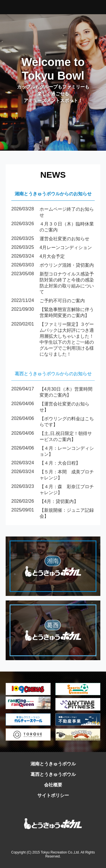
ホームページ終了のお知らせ (53, 212)
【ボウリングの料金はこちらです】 (53, 422)
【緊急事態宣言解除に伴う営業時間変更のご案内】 (53, 313)
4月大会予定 (38, 257)
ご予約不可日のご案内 (48, 301)
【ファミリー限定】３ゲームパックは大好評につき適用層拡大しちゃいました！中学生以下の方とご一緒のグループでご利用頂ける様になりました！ (53, 339)
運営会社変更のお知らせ (50, 239)
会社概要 (53, 785)
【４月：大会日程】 (46, 463)
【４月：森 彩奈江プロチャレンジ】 (53, 490)
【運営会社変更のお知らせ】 (50, 407)
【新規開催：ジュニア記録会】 (53, 513)
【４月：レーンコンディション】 (53, 451)
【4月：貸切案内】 (45, 502)
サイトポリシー (53, 795)
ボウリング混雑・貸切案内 (53, 265)
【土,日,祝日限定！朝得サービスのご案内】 (52, 437)
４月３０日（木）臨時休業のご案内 (53, 227)
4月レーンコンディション (52, 248)
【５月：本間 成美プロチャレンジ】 (53, 475)
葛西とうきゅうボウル (53, 774)
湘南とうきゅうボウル (53, 764)
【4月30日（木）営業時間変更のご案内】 (52, 392)
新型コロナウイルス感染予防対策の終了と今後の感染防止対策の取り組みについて (53, 283)
